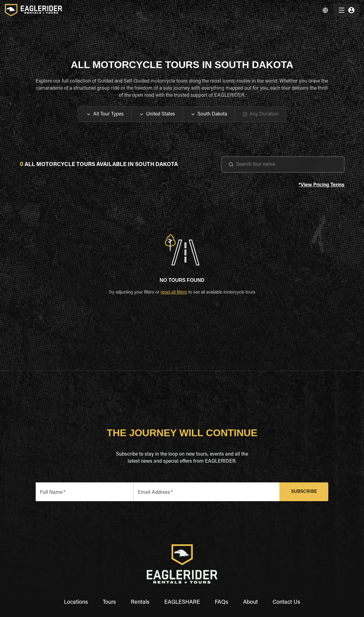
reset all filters (174, 292)
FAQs (222, 603)
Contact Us (286, 603)
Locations (76, 603)
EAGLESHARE (182, 603)
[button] (105, 114)
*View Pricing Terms (321, 185)
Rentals (140, 603)
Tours (109, 603)
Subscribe (304, 492)
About (250, 603)
